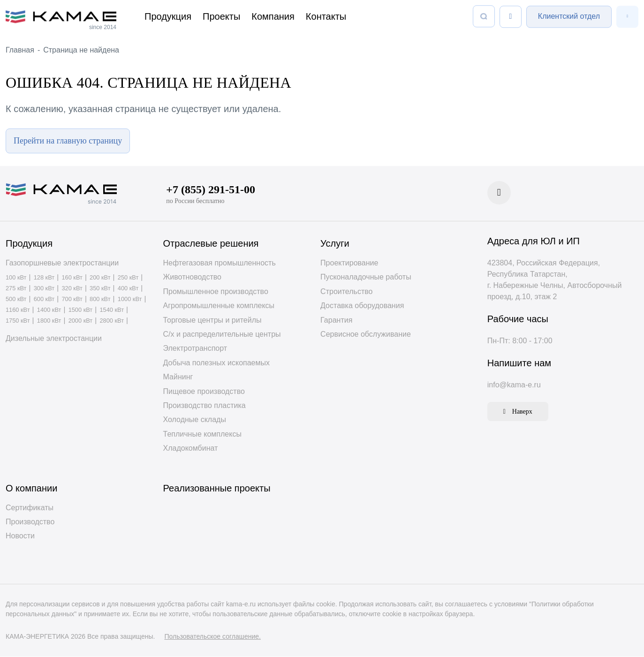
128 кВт (44, 278)
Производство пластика (205, 406)
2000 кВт (81, 321)
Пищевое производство (204, 392)
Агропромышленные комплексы (219, 306)
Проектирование (349, 263)
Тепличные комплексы (202, 434)
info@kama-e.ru (514, 385)
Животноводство (192, 277)
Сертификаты (30, 508)
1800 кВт (49, 321)
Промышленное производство (216, 292)
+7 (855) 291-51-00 (211, 190)
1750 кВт (18, 321)
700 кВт (72, 300)
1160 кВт (18, 311)
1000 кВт (130, 300)
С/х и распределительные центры (222, 335)
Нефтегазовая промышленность (220, 263)
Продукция (168, 16)
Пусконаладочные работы (366, 277)
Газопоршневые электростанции (62, 263)
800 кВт (100, 300)
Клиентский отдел (569, 16)
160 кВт (72, 278)
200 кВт (100, 278)
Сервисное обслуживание (366, 335)
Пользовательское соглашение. (212, 637)
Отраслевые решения (211, 244)
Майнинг (178, 377)
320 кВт (72, 289)
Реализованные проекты (217, 488)
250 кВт (128, 278)
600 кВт (44, 300)
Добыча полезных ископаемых (216, 363)
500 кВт (16, 300)
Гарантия (336, 321)
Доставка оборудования (362, 306)
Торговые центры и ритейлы (212, 321)
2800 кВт (112, 321)
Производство (30, 522)
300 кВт (44, 289)
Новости (20, 536)
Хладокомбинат (191, 449)
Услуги (335, 244)
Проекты (221, 16)
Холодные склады (195, 420)
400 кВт (128, 289)
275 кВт (16, 289)
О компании (31, 488)
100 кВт (16, 278)
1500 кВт (81, 311)
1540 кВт (112, 311)
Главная (20, 50)
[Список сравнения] (511, 17)
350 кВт (100, 289)
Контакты (326, 16)
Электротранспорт (195, 349)
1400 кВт (49, 311)
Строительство (346, 292)
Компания (273, 16)
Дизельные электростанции (54, 339)
